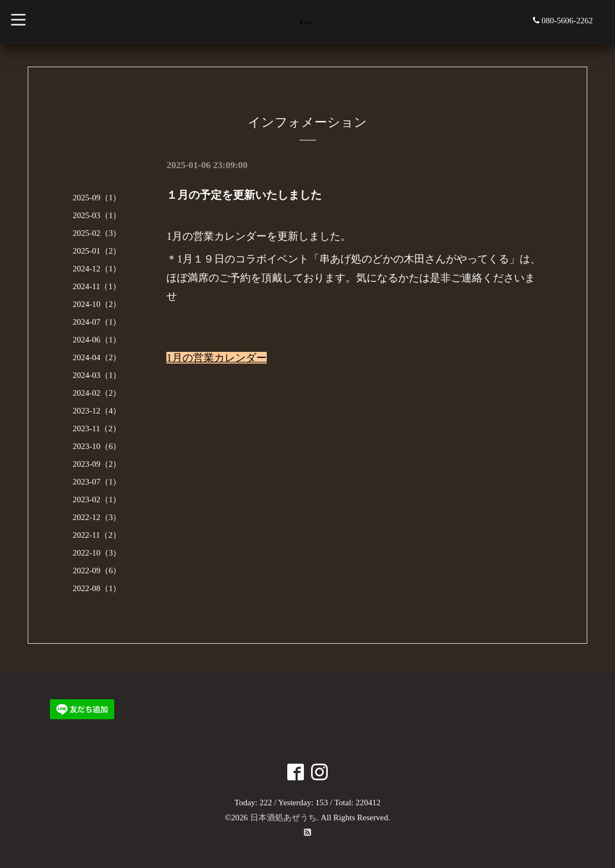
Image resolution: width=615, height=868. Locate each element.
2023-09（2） (97, 464)
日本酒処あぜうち (283, 817)
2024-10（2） (97, 304)
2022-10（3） (97, 553)
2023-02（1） (97, 499)
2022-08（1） (97, 588)
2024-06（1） (97, 340)
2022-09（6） (97, 571)
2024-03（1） (97, 375)
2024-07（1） (97, 322)
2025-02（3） (97, 233)
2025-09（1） (97, 198)
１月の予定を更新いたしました (244, 195)
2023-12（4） (97, 411)
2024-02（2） (97, 393)
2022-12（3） (97, 517)
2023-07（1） (97, 482)
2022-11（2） (97, 535)
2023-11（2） (97, 428)
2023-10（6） (97, 446)
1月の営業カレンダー (216, 358)
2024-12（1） (97, 269)
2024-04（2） (97, 357)
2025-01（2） (97, 251)
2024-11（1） (97, 286)
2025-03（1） (97, 215)
